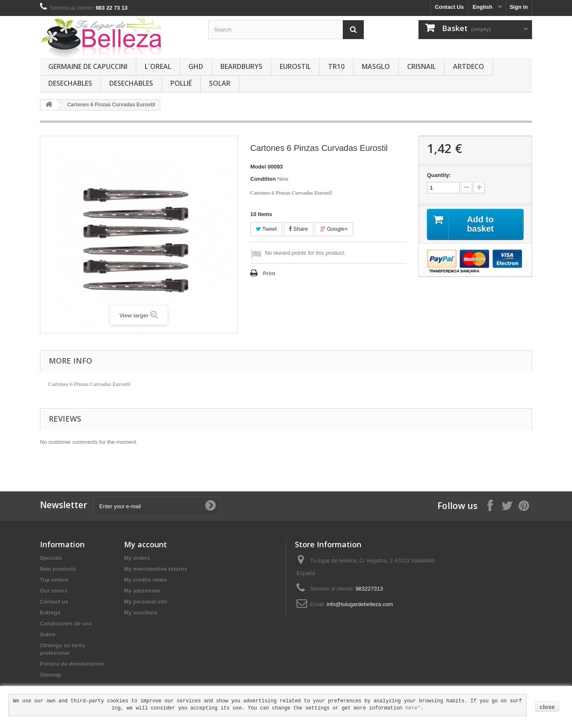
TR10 (336, 66)
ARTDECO (469, 66)
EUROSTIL (295, 66)
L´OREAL (158, 66)
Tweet (266, 229)
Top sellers (54, 580)
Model (258, 167)
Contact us (54, 602)
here (412, 708)
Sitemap (51, 675)
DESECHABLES (70, 83)
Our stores (54, 591)
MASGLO (376, 66)
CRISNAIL (421, 66)
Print (269, 273)
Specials (51, 558)
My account (146, 544)
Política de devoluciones (72, 664)
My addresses (142, 591)
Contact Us (449, 7)
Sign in (519, 7)
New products (58, 569)
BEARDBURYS (241, 66)
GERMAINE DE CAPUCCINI (88, 66)
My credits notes (146, 580)
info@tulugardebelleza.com (360, 604)
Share (299, 229)
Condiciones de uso (66, 624)
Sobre (48, 634)
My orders (137, 558)
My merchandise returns (156, 569)
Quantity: (439, 175)
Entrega (50, 613)
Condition (263, 179)
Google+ (334, 229)
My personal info (146, 602)
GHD (196, 66)
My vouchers (141, 613)
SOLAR (220, 83)
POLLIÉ (181, 83)
